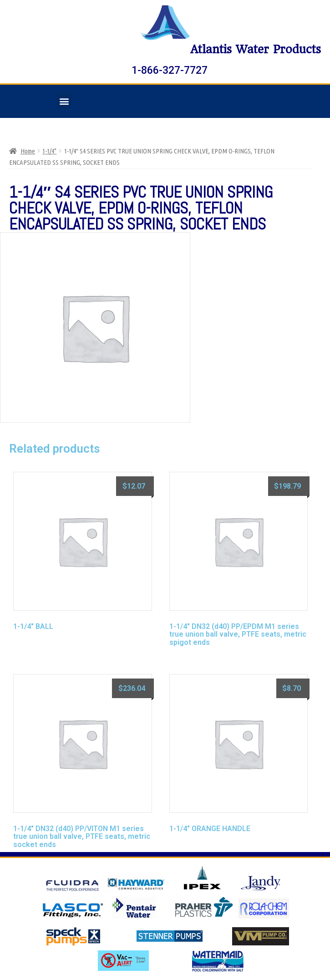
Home (28, 151)
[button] (64, 101)
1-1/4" (49, 151)
